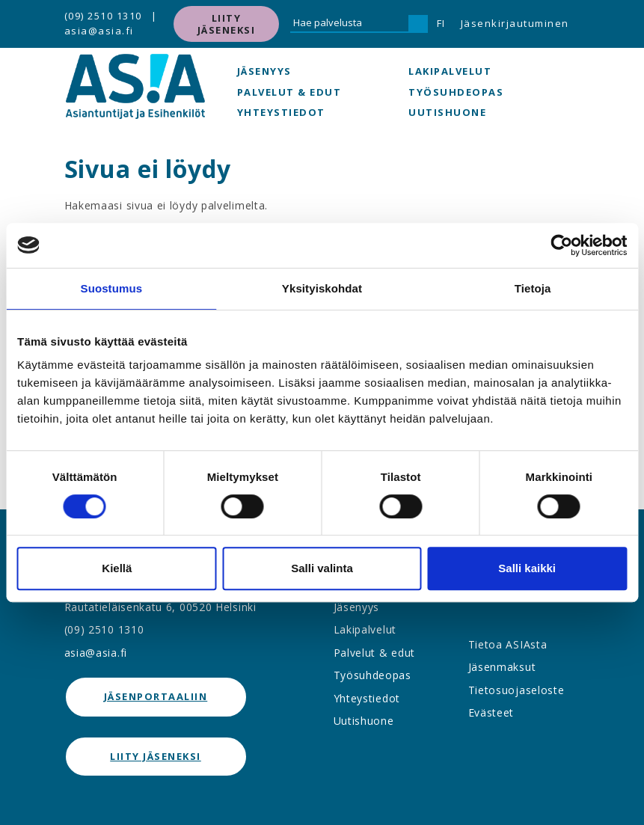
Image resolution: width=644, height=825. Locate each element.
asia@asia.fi (99, 31)
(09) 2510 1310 (103, 16)
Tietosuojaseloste (516, 690)
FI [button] (441, 23)
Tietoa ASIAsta (508, 644)
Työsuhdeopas (456, 92)
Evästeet (491, 712)
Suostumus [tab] (112, 288)
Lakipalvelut (450, 71)
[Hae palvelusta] (349, 24)
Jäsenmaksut (502, 667)
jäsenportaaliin (156, 696)
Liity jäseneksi (227, 24)
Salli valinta (322, 568)
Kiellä (117, 568)
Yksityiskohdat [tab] (322, 288)
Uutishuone (447, 112)
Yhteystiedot (281, 112)
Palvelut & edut (289, 92)
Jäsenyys (264, 71)
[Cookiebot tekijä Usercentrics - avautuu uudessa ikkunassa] (561, 245)
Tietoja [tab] (533, 288)
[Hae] (418, 24)
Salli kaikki (527, 568)
